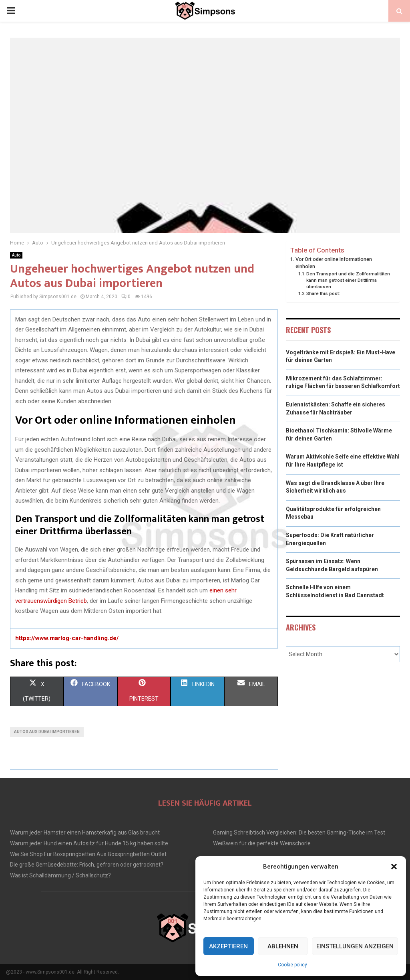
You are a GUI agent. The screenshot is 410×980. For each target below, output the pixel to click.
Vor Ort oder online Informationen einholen (334, 263)
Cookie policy (292, 965)
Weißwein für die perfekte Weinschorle (262, 843)
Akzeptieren (228, 946)
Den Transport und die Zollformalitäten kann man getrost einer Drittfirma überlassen (348, 280)
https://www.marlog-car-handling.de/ (67, 638)
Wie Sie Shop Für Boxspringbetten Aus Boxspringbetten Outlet (88, 854)
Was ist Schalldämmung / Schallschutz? (60, 875)
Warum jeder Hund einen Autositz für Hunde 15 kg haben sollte (89, 843)
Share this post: (323, 293)
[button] (394, 867)
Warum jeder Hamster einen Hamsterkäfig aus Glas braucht (85, 832)
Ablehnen (283, 946)
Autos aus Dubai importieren (47, 732)
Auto (16, 255)
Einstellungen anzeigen (355, 946)
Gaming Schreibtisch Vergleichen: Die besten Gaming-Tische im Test (299, 832)
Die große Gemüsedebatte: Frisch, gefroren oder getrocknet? (87, 865)
